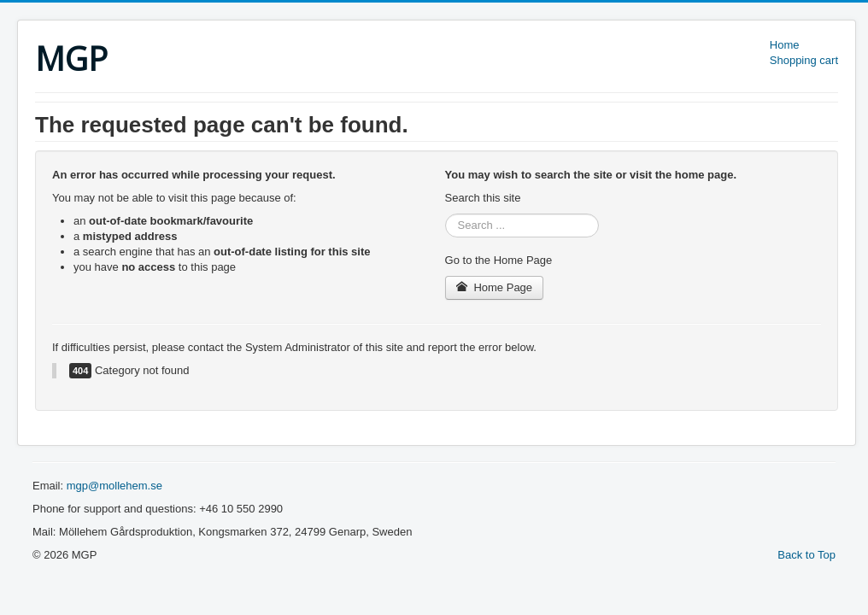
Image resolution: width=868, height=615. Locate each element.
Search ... (446, 214)
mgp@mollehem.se (114, 486)
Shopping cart (804, 60)
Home (785, 45)
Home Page (495, 287)
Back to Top (806, 555)
